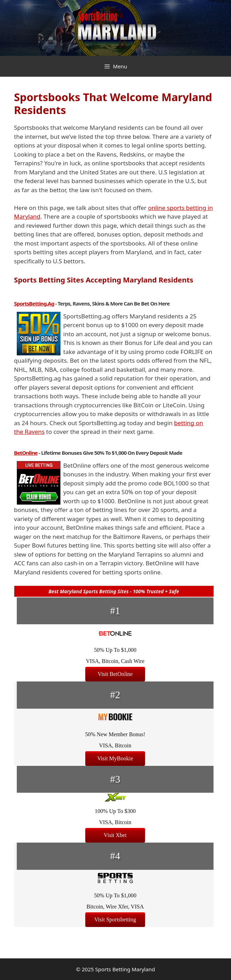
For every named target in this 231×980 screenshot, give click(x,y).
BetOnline (26, 453)
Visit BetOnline (115, 674)
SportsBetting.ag (34, 303)
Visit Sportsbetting (115, 919)
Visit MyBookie (115, 758)
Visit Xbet (115, 835)
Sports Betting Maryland (125, 969)
